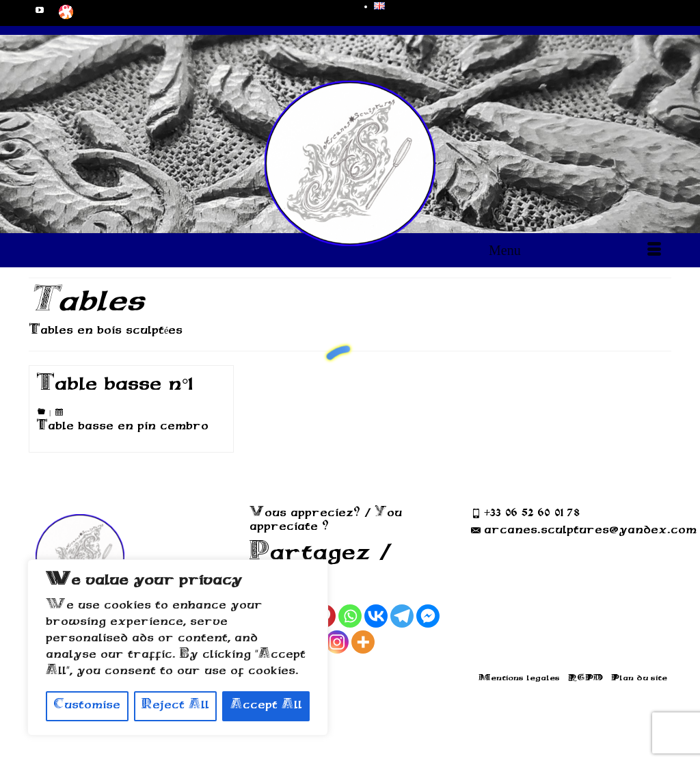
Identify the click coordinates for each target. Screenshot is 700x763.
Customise (87, 706)
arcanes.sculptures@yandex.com (584, 531)
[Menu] (575, 250)
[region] (178, 647)
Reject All (175, 706)
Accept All (266, 706)
